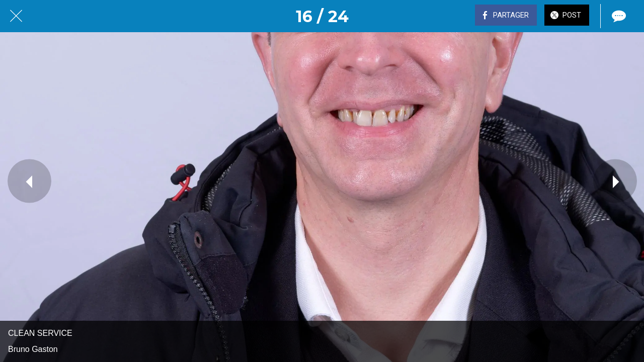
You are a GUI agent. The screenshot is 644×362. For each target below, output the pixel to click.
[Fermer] (16, 16)
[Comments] (618, 16)
